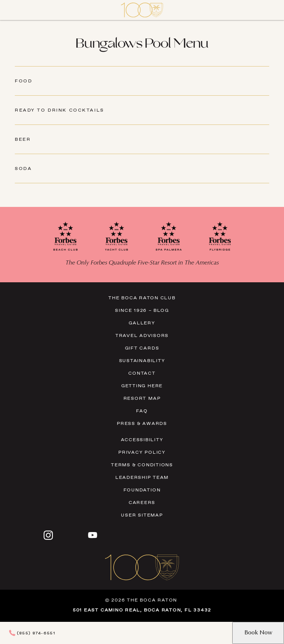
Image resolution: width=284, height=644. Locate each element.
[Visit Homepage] (142, 10)
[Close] (15, 10)
